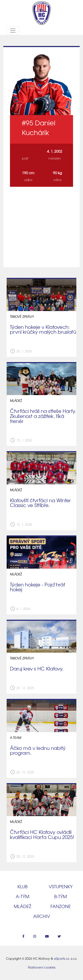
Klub (22, 886)
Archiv (42, 916)
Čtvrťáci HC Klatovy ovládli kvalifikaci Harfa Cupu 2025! (42, 834)
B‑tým (61, 896)
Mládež (22, 906)
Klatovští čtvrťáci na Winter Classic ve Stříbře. (40, 503)
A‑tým (22, 896)
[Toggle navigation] (13, 31)
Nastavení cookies (42, 967)
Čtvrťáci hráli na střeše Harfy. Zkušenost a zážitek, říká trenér (43, 416)
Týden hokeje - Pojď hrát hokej (38, 587)
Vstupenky (61, 886)
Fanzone (61, 906)
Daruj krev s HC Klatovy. (37, 669)
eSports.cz (62, 958)
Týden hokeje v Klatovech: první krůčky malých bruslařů (43, 329)
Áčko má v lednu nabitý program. (38, 750)
